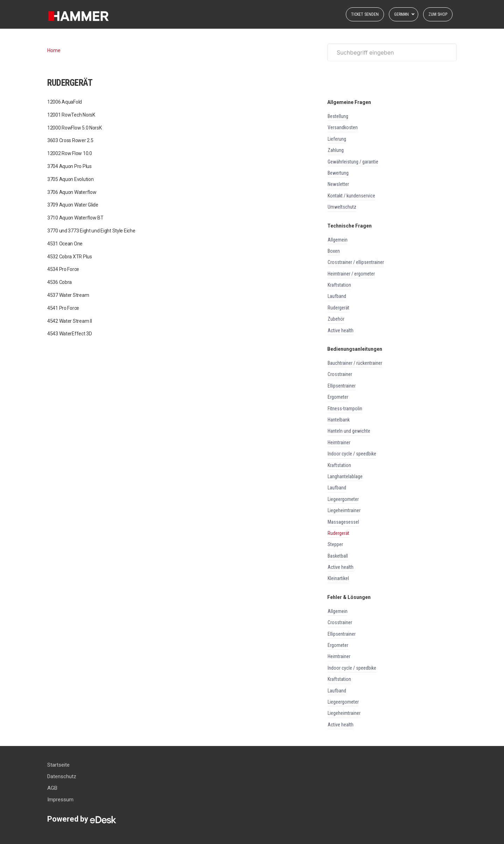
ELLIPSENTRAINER (342, 386)
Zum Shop (438, 14)
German (401, 14)
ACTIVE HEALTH (341, 330)
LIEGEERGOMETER (343, 499)
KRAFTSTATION (339, 285)
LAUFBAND (337, 296)
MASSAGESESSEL (343, 522)
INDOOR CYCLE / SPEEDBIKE (352, 454)
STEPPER (335, 544)
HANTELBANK (339, 420)
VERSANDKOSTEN (343, 127)
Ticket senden (365, 14)
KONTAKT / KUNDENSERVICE (351, 196)
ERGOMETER (338, 397)
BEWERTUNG (338, 173)
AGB (52, 788)
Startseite (58, 765)
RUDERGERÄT (338, 308)
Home (54, 50)
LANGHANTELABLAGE (345, 476)
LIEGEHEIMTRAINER (344, 510)
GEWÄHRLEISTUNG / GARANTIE (353, 162)
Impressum (60, 800)
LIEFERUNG (337, 139)
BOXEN (334, 251)
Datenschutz (62, 776)
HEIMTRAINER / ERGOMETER (351, 274)
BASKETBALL (338, 556)
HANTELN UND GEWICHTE (349, 431)
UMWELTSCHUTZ (342, 207)
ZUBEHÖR (336, 319)
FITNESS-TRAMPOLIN (345, 409)
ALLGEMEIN (338, 240)
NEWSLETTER (338, 184)
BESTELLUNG (338, 116)
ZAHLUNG (336, 150)
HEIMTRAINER (339, 442)
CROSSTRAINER (340, 374)
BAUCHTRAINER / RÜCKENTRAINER (355, 363)
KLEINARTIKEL (338, 578)
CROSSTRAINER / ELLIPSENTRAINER (356, 262)
